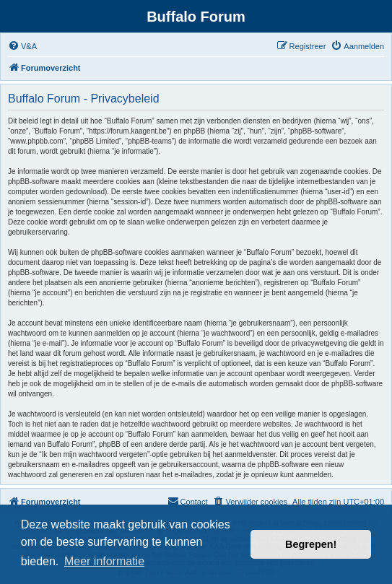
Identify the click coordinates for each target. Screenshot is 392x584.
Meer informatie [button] (104, 561)
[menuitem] (22, 46)
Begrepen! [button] (311, 544)
